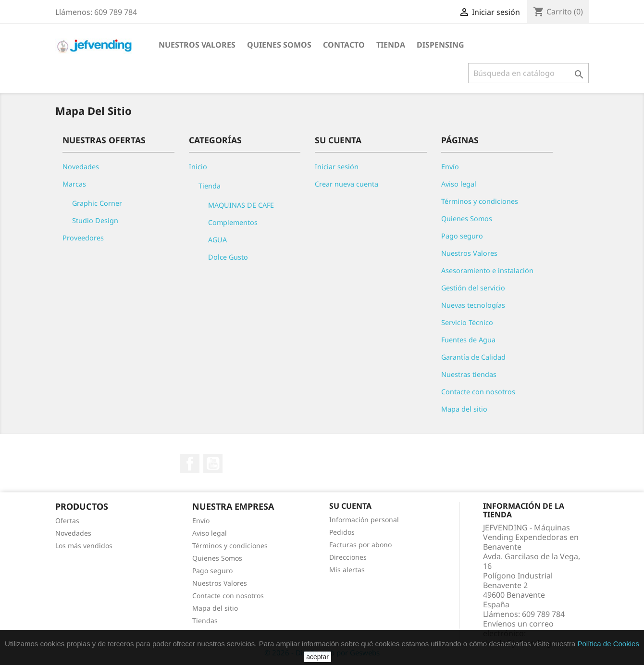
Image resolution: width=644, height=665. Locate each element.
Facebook (190, 464)
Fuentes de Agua (468, 340)
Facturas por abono (360, 545)
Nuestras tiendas (469, 374)
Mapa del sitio (464, 409)
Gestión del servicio (473, 288)
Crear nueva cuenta (347, 184)
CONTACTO (344, 45)
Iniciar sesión (337, 167)
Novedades (81, 167)
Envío (450, 167)
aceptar (317, 657)
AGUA (217, 240)
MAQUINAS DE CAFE (241, 205)
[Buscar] (528, 73)
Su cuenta (350, 506)
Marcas (74, 184)
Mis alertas (347, 570)
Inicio (198, 167)
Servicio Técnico (467, 322)
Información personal (364, 520)
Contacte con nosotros (478, 392)
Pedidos (342, 532)
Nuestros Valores (469, 253)
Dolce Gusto (228, 257)
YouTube (213, 464)
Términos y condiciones (480, 201)
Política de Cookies (608, 644)
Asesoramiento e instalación (487, 270)
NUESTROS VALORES (197, 45)
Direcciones (348, 557)
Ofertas (67, 521)
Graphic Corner (97, 203)
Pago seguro (462, 236)
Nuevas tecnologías (473, 305)
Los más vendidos (84, 546)
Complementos (233, 222)
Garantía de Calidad (473, 357)
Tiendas (205, 621)
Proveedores (83, 238)
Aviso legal (459, 184)
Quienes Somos (467, 219)
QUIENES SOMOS (279, 45)
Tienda (391, 45)
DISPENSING (440, 45)
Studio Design (95, 220)
